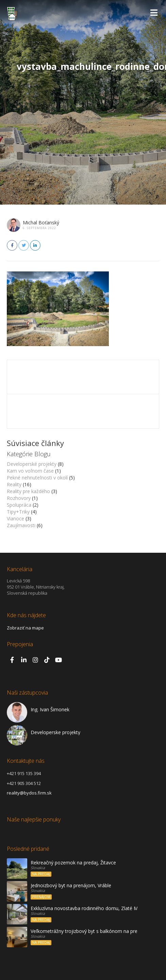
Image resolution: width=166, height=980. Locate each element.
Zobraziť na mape (25, 628)
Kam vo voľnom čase (30, 471)
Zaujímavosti (21, 525)
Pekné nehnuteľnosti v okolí (37, 478)
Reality (14, 484)
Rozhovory (19, 498)
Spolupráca (19, 505)
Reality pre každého (28, 491)
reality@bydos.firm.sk (29, 793)
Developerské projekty (32, 464)
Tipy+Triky (18, 512)
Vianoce (15, 518)
